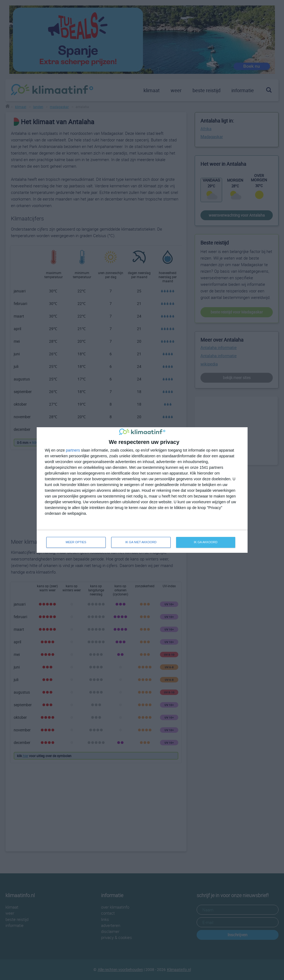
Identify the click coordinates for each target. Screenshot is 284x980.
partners (73, 450)
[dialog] (142, 490)
